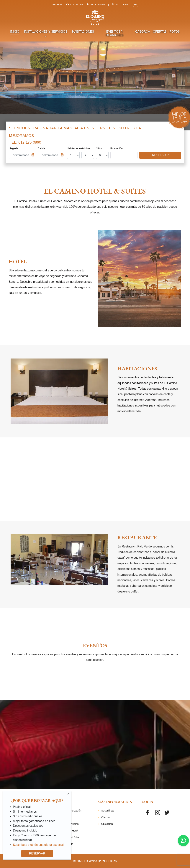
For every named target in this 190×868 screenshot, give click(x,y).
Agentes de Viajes (68, 824)
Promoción (117, 148)
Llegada (14, 148)
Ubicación (107, 824)
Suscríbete (108, 811)
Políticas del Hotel (67, 831)
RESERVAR (37, 853)
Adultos (86, 148)
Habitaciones (74, 148)
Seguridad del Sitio (68, 837)
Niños (99, 148)
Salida (41, 148)
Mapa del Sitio (65, 844)
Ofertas (106, 817)
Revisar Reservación (69, 811)
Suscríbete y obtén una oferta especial (38, 845)
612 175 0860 (30, 142)
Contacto (62, 817)
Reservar (160, 155)
